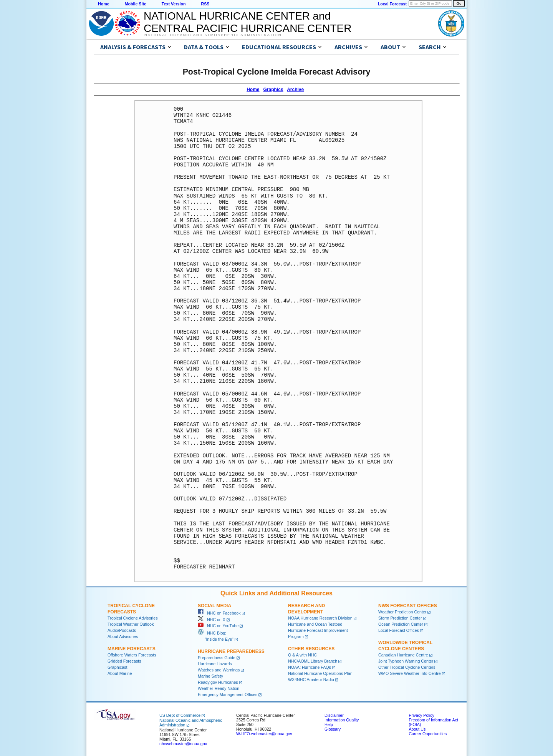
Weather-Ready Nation (219, 688)
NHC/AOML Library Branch (313, 661)
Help (329, 724)
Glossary (333, 729)
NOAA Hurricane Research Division (320, 618)
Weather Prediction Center (402, 612)
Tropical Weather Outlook (131, 624)
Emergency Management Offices (228, 695)
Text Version (174, 4)
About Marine (120, 673)
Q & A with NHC (302, 655)
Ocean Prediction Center (401, 624)
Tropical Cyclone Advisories (133, 618)
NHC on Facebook (219, 613)
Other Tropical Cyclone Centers (407, 667)
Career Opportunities (428, 734)
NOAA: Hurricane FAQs (310, 667)
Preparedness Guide (217, 658)
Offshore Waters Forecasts (132, 655)
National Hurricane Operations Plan (320, 673)
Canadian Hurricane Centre (403, 655)
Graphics (273, 90)
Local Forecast (392, 4)
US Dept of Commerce (180, 715)
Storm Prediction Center (400, 618)
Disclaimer (334, 715)
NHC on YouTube (218, 626)
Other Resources (311, 649)
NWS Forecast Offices (408, 606)
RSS (205, 4)
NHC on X (212, 620)
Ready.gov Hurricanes (218, 682)
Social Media (214, 606)
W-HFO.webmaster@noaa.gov (264, 734)
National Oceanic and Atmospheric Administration (213, 35)
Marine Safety (210, 676)
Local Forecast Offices (399, 630)
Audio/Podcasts (122, 630)
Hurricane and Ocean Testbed (315, 624)
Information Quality (342, 720)
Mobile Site (136, 4)
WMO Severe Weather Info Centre (410, 673)
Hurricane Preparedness (231, 651)
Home (104, 4)
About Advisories (123, 636)
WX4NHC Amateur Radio (311, 680)
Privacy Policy (421, 715)
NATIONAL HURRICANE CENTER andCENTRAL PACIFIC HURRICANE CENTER (248, 22)
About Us (417, 729)
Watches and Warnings (219, 670)
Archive (295, 90)
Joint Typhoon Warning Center (406, 661)
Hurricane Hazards (215, 664)
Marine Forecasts (132, 649)
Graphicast (118, 667)
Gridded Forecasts (124, 661)
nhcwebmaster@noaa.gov (183, 744)
